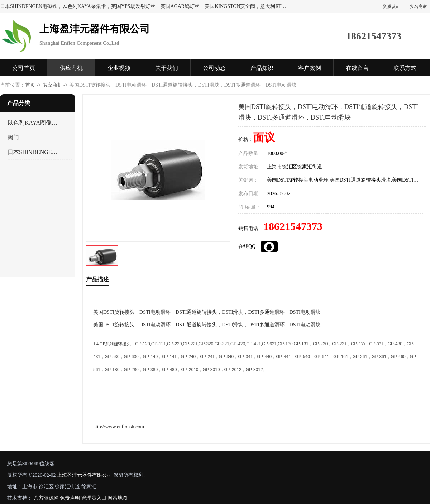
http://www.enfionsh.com (119, 427)
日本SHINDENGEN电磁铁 (34, 152)
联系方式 (405, 68)
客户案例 (310, 68)
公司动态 (214, 68)
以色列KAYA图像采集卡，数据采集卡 (34, 123)
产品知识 (262, 68)
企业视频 (119, 68)
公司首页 (24, 68)
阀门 (13, 137)
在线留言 (357, 68)
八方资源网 (46, 498)
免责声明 (70, 498)
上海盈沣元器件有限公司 (85, 475)
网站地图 (118, 498)
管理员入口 (94, 498)
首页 (30, 85)
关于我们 (167, 68)
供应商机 (71, 68)
